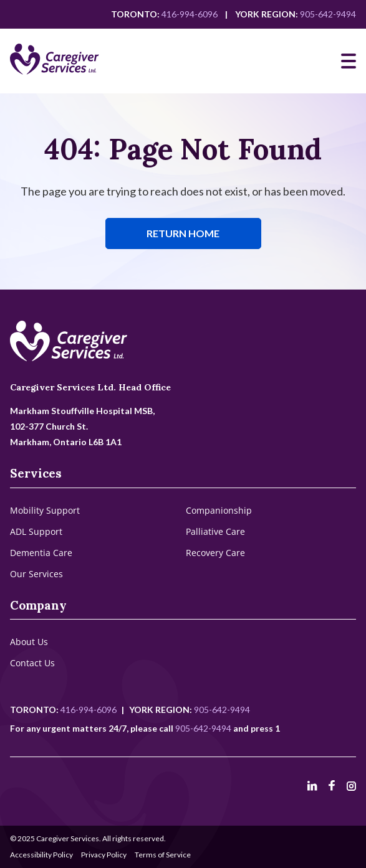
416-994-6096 (190, 14)
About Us (29, 642)
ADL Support (36, 531)
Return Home (183, 233)
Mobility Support (45, 510)
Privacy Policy (104, 855)
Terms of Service (163, 855)
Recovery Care (215, 553)
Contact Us (32, 663)
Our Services (36, 574)
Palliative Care (215, 531)
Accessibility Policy (41, 855)
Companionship (219, 510)
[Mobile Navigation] (349, 61)
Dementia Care (41, 553)
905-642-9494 (328, 14)
